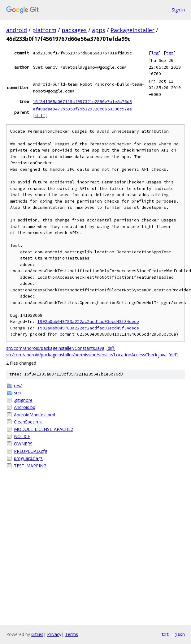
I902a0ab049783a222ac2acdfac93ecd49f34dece (88, 322)
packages (74, 30)
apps (99, 30)
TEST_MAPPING (30, 466)
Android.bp (25, 407)
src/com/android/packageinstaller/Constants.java (55, 348)
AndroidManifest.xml (35, 415)
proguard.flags (28, 458)
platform (44, 30)
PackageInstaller (132, 30)
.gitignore (23, 400)
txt (165, 634)
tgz (170, 53)
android (17, 30)
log (155, 53)
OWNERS (23, 444)
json (180, 634)
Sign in (178, 10)
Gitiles (37, 634)
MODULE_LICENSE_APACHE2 (43, 429)
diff (40, 115)
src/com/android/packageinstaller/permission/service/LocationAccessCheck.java (86, 355)
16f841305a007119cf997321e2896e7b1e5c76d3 (82, 101)
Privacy (54, 634)
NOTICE (22, 436)
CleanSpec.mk (28, 422)
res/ (18, 386)
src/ (18, 393)
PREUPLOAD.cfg (30, 451)
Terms (72, 634)
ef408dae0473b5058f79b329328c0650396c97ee (82, 109)
